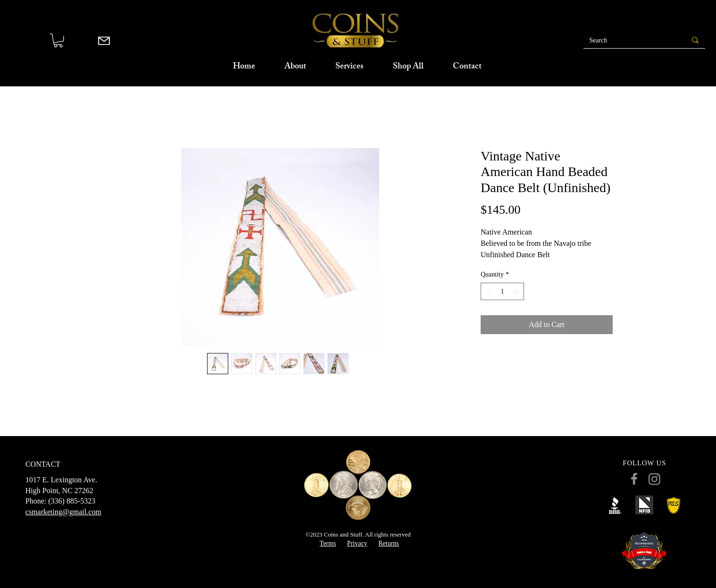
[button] (58, 40)
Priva (354, 543)
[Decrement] (488, 291)
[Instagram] (654, 479)
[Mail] (104, 41)
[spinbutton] (502, 291)
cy (364, 543)
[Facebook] (634, 479)
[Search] (627, 41)
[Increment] (517, 291)
